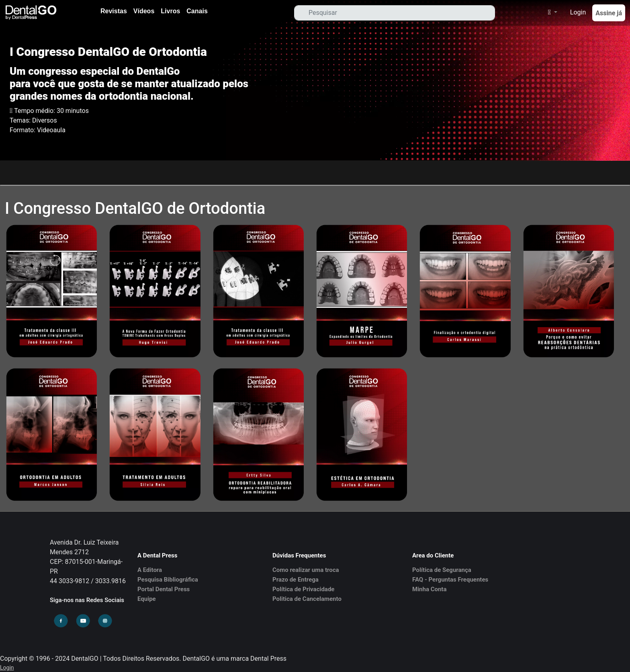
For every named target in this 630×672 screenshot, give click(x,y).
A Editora (150, 570)
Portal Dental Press (164, 589)
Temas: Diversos (33, 120)
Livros (170, 11)
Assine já (609, 13)
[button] (549, 12)
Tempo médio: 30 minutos (51, 111)
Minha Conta (429, 589)
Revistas (114, 11)
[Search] (395, 13)
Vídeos (144, 11)
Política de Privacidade (303, 589)
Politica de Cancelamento (307, 599)
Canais (197, 11)
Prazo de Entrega (296, 580)
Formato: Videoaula (38, 130)
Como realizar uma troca (306, 570)
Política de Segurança (442, 570)
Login (578, 12)
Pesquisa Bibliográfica (168, 580)
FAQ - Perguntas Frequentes (450, 580)
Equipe (147, 599)
